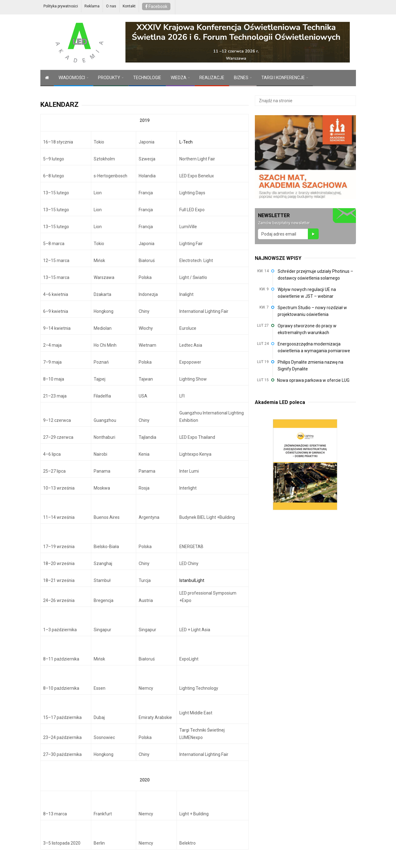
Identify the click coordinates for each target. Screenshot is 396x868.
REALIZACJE (212, 78)
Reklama (92, 6)
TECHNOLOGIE (147, 78)
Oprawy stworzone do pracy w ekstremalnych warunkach (307, 329)
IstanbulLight (192, 580)
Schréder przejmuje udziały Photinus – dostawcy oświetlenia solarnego (315, 275)
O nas (111, 6)
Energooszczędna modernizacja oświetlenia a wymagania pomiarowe (314, 347)
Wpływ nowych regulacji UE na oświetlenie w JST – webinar (307, 293)
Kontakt (129, 6)
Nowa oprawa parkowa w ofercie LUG (313, 380)
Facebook (156, 6)
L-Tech (186, 142)
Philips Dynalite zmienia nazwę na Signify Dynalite (310, 365)
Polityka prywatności (61, 6)
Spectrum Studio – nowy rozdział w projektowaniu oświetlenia (312, 311)
